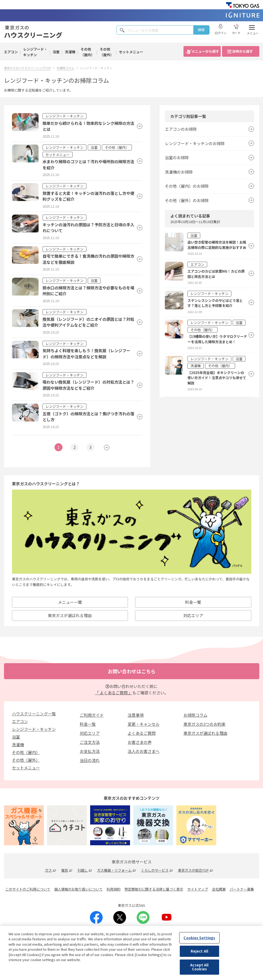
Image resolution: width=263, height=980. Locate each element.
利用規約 (114, 889)
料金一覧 (88, 724)
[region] (131, 953)
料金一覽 (193, 602)
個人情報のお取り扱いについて (78, 889)
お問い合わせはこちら (132, 671)
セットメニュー (131, 52)
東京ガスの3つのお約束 (204, 724)
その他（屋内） (87, 52)
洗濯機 (70, 52)
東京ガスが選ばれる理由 (70, 615)
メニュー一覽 (70, 602)
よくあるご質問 (142, 733)
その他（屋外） (107, 52)
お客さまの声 (140, 742)
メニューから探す (205, 51)
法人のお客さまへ (144, 751)
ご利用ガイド (92, 715)
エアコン (11, 52)
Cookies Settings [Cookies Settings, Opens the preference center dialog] (199, 938)
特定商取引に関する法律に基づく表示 (154, 889)
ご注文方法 (90, 742)
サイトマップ (198, 889)
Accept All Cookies (199, 967)
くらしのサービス (155, 870)
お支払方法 (90, 751)
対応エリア (193, 615)
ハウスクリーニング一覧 (34, 714)
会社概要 (219, 889)
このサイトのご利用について (28, 889)
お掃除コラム (195, 715)
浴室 (56, 52)
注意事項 (136, 715)
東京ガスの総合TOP (193, 870)
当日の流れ (90, 760)
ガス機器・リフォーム (114, 870)
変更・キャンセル (144, 724)
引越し (83, 870)
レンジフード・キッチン (35, 52)
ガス (48, 870)
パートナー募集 (242, 889)
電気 (65, 870)
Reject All (199, 951)
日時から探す (243, 51)
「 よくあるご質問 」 (114, 693)
